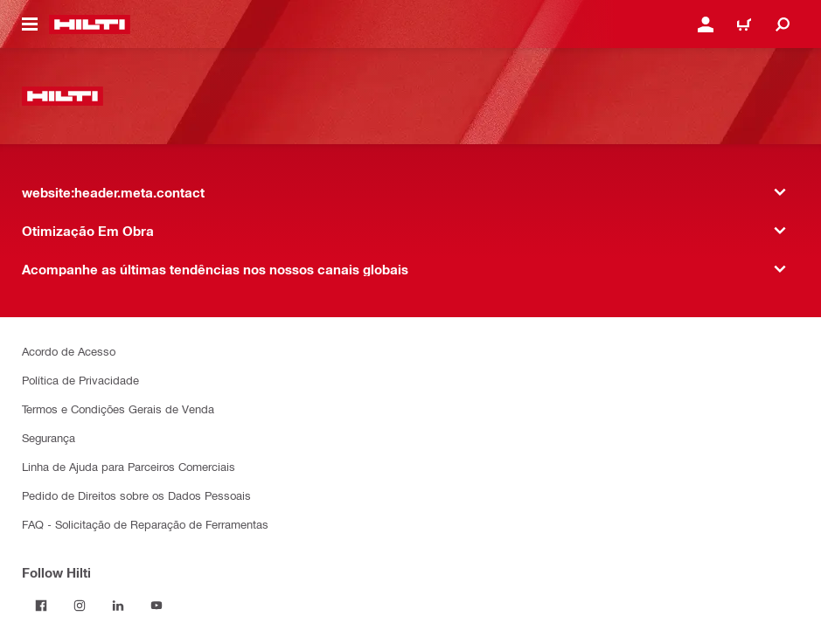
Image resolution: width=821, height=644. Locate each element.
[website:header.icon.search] (783, 24)
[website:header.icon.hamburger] (30, 24)
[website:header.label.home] (90, 24)
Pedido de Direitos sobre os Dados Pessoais (136, 495)
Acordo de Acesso (69, 351)
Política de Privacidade (80, 380)
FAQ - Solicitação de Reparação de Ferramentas (145, 524)
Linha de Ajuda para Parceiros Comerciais (129, 466)
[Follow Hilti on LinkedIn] (118, 606)
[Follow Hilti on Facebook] (41, 606)
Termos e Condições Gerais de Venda (118, 409)
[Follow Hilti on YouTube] (157, 606)
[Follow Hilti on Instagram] (80, 606)
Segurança (49, 437)
